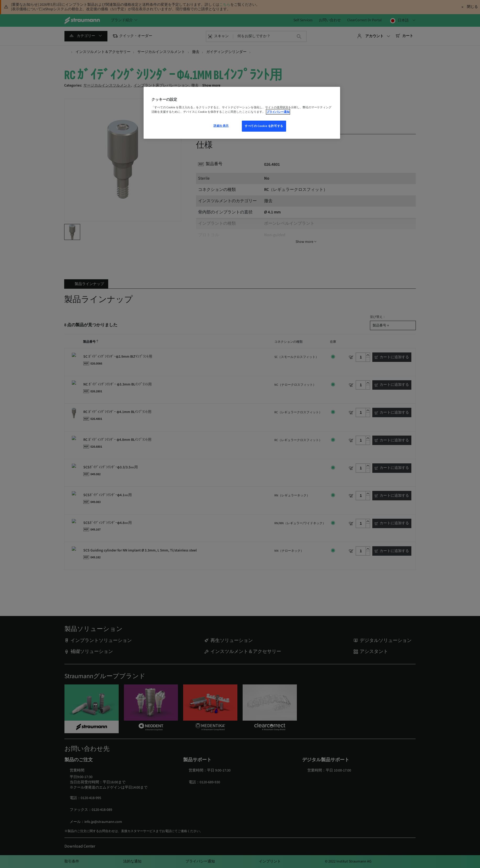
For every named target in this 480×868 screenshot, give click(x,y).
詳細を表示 (221, 126)
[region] (242, 113)
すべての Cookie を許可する (264, 126)
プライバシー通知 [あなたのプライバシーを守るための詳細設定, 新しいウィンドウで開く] (278, 112)
